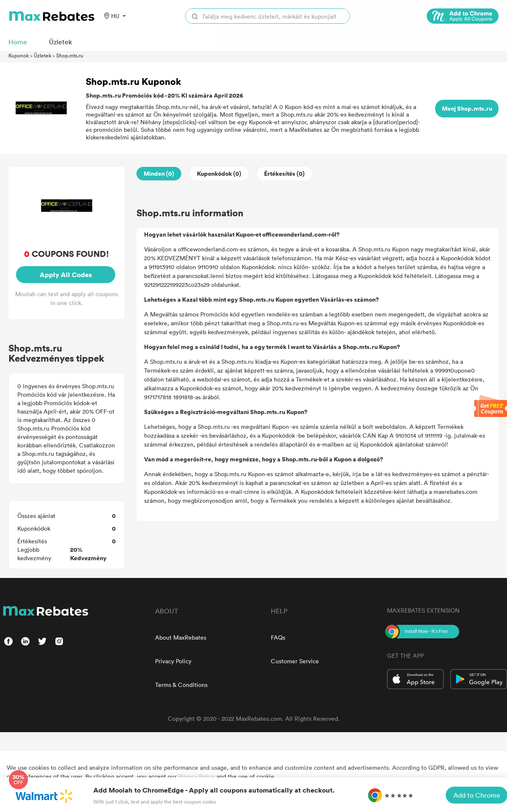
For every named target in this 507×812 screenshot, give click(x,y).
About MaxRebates (181, 637)
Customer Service (295, 661)
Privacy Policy (173, 661)
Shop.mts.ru (70, 55)
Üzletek (42, 55)
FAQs (278, 637)
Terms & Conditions (181, 685)
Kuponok (19, 55)
